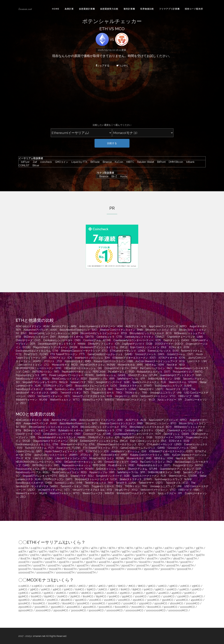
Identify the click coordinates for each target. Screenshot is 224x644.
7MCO (132, 586)
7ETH (121, 548)
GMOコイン (61, 162)
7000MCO (54, 603)
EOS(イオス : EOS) (179, 347)
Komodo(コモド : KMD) (78, 361)
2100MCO (110, 600)
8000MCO (68, 603)
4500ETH (118, 562)
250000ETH (151, 569)
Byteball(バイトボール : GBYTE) (76, 337)
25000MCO (25, 607)
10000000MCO (134, 610)
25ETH (179, 548)
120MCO (197, 590)
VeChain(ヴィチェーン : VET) (54, 396)
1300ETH (113, 559)
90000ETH (85, 569)
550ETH (152, 555)
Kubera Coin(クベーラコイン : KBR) (113, 361)
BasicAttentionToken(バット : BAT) (78, 330)
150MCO (48, 593)
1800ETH (178, 559)
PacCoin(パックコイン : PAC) (156, 368)
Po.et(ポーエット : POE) (121, 372)
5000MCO (24, 603)
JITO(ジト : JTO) (53, 361)
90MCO (148, 590)
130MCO (23, 593)
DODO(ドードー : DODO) (169, 344)
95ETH (126, 552)
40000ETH (172, 566)
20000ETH (112, 566)
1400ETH (126, 559)
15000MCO (161, 603)
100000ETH (101, 569)
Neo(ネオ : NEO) (176, 365)
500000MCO (96, 610)
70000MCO (138, 607)
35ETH (199, 548)
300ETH (93, 555)
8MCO (142, 586)
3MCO (92, 586)
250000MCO (61, 610)
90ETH (115, 552)
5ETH (103, 548)
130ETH (171, 552)
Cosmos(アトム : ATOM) (97, 340)
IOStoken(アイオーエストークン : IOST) (134, 358)
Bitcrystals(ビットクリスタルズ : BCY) (151, 333)
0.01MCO (24, 586)
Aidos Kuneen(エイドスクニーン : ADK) (101, 326)
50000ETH (24, 569)
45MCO (57, 590)
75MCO (114, 590)
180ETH (46, 555)
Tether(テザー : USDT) (151, 389)
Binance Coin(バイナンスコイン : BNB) (121, 330)
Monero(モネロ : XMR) (130, 365)
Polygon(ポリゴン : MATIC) (188, 372)
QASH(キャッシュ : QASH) (111, 375)
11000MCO (114, 603)
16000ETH (97, 566)
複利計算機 (129, 9)
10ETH (148, 548)
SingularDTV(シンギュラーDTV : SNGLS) (45, 382)
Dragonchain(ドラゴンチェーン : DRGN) (55, 347)
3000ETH (77, 562)
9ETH (139, 548)
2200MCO (124, 600)
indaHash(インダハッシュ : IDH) (92, 358)
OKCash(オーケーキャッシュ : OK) (83, 368)
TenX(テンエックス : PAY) (99, 389)
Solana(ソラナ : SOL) (82, 382)
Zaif (34, 162)
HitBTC (129, 162)
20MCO (185, 586)
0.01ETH (23, 548)
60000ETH (40, 569)
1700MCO (52, 600)
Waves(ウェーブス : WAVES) (98, 400)
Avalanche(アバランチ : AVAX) (40, 330)
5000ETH (131, 562)
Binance (106, 162)
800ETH (25, 559)
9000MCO (83, 603)
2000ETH (24, 562)
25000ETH (127, 566)
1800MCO (66, 600)
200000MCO (43, 610)
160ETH (23, 555)
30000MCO (41, 607)
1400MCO (197, 596)
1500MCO (24, 600)
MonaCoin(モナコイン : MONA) (98, 365)
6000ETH (145, 562)
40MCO (45, 590)
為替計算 (69, 9)
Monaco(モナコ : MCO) (65, 365)
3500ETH (91, 562)
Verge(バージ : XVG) (126, 396)
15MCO (173, 586)
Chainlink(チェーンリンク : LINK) (185, 337)
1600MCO (38, 600)
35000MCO (57, 607)
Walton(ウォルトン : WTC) (65, 400)
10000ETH (24, 566)
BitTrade (94, 162)
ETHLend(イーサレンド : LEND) (128, 351)
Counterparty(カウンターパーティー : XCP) (137, 340)
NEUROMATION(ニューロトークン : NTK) (38, 368)
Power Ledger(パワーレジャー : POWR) (71, 375)
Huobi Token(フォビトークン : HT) (64, 451)
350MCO (151, 593)
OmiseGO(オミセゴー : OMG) (121, 368)
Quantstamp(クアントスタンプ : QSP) (181, 375)
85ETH (105, 552)
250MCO (125, 593)
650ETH (176, 555)
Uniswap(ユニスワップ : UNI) (166, 393)
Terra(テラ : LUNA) (126, 389)
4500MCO (197, 600)
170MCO (74, 593)
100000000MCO (156, 610)
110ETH (148, 552)
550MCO (23, 596)
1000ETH (74, 559)
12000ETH (54, 566)
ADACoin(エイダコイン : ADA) (32, 326)
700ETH (188, 555)
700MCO (62, 596)
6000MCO (39, 603)
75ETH (84, 552)
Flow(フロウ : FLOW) (36, 354)
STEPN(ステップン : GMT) (58, 386)
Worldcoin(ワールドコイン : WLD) (136, 400)
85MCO (137, 590)
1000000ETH (26, 573)
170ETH (34, 555)
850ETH (37, 559)
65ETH (64, 552)
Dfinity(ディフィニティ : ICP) (104, 344)
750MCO (75, 596)
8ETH (130, 548)
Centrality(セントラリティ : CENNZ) (145, 337)
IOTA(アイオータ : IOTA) (172, 358)
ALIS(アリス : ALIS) (136, 326)
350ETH (105, 555)
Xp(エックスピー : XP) (170, 400)
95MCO (160, 590)
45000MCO (89, 607)
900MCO (114, 596)
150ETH (194, 552)
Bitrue (35, 165)
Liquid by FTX (78, 162)
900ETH (49, 559)
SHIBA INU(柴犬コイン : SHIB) (164, 379)
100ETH (137, 552)
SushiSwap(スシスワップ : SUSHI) (173, 386)
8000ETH (172, 562)
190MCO (99, 593)
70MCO (103, 590)
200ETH (69, 555)
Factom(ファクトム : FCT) (40, 448)
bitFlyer (24, 162)
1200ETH (100, 559)
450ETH (129, 555)
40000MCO (73, 607)
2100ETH (37, 562)
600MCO (36, 596)
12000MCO (130, 603)
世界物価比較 (147, 9)
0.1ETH (47, 548)
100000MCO (187, 607)
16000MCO (176, 603)
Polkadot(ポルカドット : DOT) (154, 372)
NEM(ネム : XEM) (155, 365)
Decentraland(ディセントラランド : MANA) (62, 344)
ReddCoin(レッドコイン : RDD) (69, 379)
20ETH (168, 548)
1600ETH (152, 559)
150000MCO (26, 610)
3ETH (85, 548)
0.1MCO (50, 586)
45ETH (33, 552)
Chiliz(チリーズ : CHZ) (28, 340)
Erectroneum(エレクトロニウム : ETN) (37, 351)
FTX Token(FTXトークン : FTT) (68, 354)
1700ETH (165, 559)
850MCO (101, 596)
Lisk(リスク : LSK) (197, 361)
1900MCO (81, 600)
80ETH (95, 552)
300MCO (138, 593)
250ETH (81, 555)
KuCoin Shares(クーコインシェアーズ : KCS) (160, 361)
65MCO (91, 590)
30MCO (23, 590)
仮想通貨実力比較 (109, 9)
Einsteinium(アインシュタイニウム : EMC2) (104, 347)
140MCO (36, 593)
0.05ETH (35, 548)
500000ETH (184, 569)
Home (56, 9)
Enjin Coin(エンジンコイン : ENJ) (148, 347)
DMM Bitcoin (175, 162)
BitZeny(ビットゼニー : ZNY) (40, 337)
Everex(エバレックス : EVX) (163, 351)
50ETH (43, 552)
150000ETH (118, 569)
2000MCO (95, 600)
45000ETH (188, 566)
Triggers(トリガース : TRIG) (107, 393)
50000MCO (105, 607)
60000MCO (122, 607)
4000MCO (182, 600)
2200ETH (50, 562)
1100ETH (87, 559)
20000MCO (193, 603)
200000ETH (134, 569)
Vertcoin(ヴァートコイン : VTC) (158, 396)
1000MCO (141, 596)
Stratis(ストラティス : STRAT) (136, 386)
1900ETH (192, 559)
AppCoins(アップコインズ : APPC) (168, 326)
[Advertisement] (112, 97)
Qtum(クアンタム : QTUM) (143, 375)
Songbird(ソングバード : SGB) (113, 382)
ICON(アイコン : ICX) (61, 358)
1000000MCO (115, 610)
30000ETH (142, 566)
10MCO (162, 586)
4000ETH (104, 562)
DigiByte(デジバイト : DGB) (137, 344)
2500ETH (64, 562)
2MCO (82, 586)
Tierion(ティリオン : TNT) (75, 393)
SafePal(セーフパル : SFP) (131, 379)
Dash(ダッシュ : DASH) (176, 340)
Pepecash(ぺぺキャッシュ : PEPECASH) (84, 372)
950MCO (127, 596)
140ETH (183, 552)
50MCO (68, 590)
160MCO (61, 593)
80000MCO (154, 607)
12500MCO (145, 603)
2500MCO (138, 600)
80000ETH (70, 569)
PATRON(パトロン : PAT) (46, 372)
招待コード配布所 (194, 9)
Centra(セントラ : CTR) (109, 337)
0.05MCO (37, 586)
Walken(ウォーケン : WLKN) (31, 400)
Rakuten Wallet (145, 162)
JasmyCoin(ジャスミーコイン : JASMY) (56, 455)
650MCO (49, 596)
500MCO (189, 593)
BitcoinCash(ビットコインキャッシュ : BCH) (53, 333)
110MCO (184, 590)
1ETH (67, 548)
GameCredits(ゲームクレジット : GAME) (110, 354)
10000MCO (98, 603)
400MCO (164, 593)
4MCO (102, 586)
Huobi (122, 176)
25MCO (196, 586)
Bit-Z (113, 176)
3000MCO (153, 600)
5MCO (112, 586)
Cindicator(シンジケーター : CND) (62, 340)
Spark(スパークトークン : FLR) (149, 382)
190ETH (58, 555)
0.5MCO (61, 586)
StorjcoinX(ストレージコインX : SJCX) (96, 386)
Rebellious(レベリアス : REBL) (33, 379)
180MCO (86, 593)
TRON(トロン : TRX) (136, 393)
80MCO (125, 590)
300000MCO (78, 610)
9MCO (152, 586)
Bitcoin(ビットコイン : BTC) (161, 330)
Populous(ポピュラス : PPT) (31, 375)
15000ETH (83, 566)
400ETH (117, 555)
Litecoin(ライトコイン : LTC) (34, 365)
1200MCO (169, 596)
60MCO (80, 590)
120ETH (160, 552)
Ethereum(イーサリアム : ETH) (78, 444)
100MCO (172, 590)
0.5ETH (58, 548)
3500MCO (167, 600)
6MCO (122, 586)
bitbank (190, 162)
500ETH (141, 555)
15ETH (158, 548)
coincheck (45, 162)
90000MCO (171, 607)
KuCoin (118, 162)
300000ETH (167, 569)
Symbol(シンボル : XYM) (69, 389)
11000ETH (39, 566)
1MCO (72, 586)
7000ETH (158, 562)
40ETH (22, 552)
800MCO (88, 596)
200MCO (112, 593)
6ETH (112, 548)
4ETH (94, 548)
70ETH (74, 552)
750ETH (200, 555)
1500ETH (139, 559)
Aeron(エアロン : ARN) (64, 326)
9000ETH (186, 562)
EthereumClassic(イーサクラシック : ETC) (84, 351)
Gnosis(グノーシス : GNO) (150, 354)
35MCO (34, 590)
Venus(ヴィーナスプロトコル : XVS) (92, 396)
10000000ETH (45, 573)
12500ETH (68, 566)
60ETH (53, 552)
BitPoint (160, 162)
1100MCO (155, 596)
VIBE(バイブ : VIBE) (189, 396)
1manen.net (25, 9)
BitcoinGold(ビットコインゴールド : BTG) (104, 333)
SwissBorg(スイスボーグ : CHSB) (34, 389)
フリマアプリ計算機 (169, 9)
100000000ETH (65, 573)
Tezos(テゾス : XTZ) (177, 389)
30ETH (189, 548)
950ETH (61, 559)
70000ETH (55, 569)
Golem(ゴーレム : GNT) (180, 354)
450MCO (176, 593)
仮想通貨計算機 (87, 9)
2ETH (76, 548)
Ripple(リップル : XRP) (102, 379)
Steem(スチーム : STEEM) (183, 382)
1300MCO (183, 596)
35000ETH (157, 566)
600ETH (164, 555)
